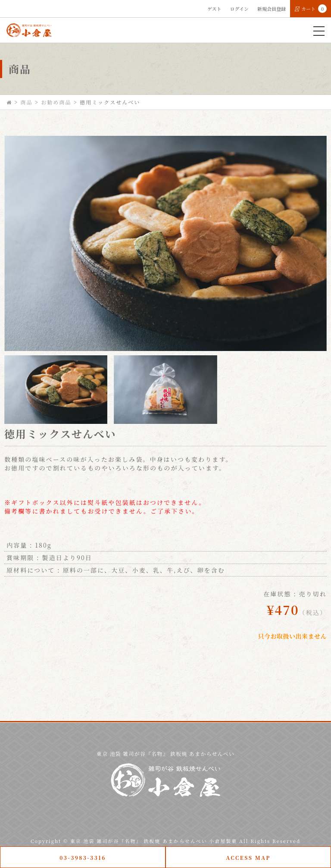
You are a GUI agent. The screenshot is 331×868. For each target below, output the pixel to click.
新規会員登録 (272, 9)
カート (311, 9)
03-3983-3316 (83, 857)
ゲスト (214, 9)
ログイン (239, 9)
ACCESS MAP (248, 857)
